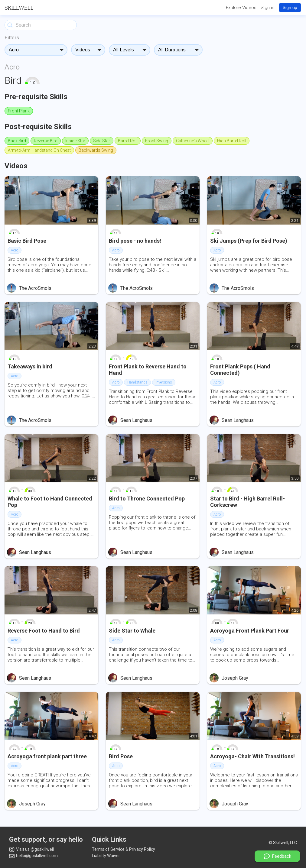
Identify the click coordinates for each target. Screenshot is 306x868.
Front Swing (157, 141)
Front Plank (19, 111)
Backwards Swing (96, 150)
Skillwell (19, 8)
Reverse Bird (46, 141)
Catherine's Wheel (193, 141)
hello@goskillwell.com (33, 856)
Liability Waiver (106, 856)
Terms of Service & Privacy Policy (124, 849)
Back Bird (17, 141)
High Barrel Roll (232, 141)
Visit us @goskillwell (31, 850)
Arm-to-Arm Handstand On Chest (39, 150)
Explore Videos (241, 8)
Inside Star (75, 141)
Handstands (137, 382)
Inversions (164, 382)
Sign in (267, 8)
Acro (12, 67)
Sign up (290, 8)
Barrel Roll (128, 141)
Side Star (102, 141)
